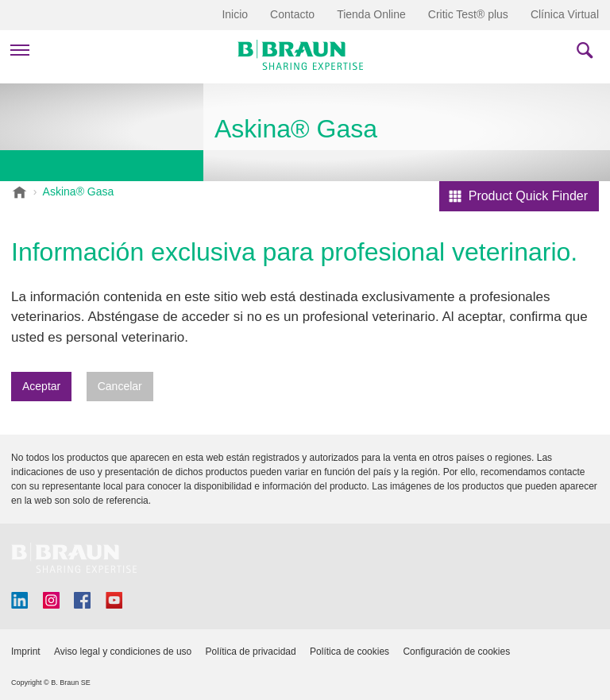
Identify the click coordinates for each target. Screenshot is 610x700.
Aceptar (41, 386)
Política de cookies (349, 652)
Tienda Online (371, 14)
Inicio (235, 14)
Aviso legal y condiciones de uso (123, 652)
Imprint (26, 652)
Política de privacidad (251, 652)
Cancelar (120, 386)
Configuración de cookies (456, 652)
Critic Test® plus (468, 14)
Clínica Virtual (565, 14)
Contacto (292, 14)
